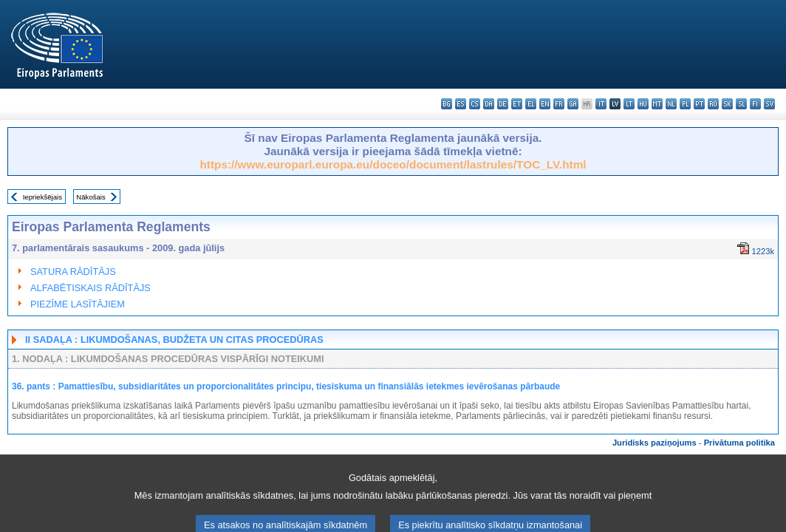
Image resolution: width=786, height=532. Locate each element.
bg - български (447, 104)
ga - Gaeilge (573, 104)
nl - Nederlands (671, 104)
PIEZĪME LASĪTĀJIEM (78, 304)
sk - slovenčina (727, 104)
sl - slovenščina (741, 104)
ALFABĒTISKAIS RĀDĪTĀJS (90, 288)
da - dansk (489, 104)
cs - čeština (475, 104)
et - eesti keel (517, 104)
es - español (461, 104)
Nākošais (90, 197)
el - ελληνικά (531, 104)
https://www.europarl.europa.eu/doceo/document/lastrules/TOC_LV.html (393, 164)
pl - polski (685, 104)
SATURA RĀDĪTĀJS (73, 272)
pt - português (699, 104)
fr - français (559, 104)
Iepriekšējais (42, 197)
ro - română (713, 104)
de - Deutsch (503, 104)
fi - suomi (755, 104)
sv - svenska (769, 104)
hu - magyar (643, 104)
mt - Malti (657, 104)
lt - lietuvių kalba (629, 104)
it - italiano (601, 104)
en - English (545, 104)
